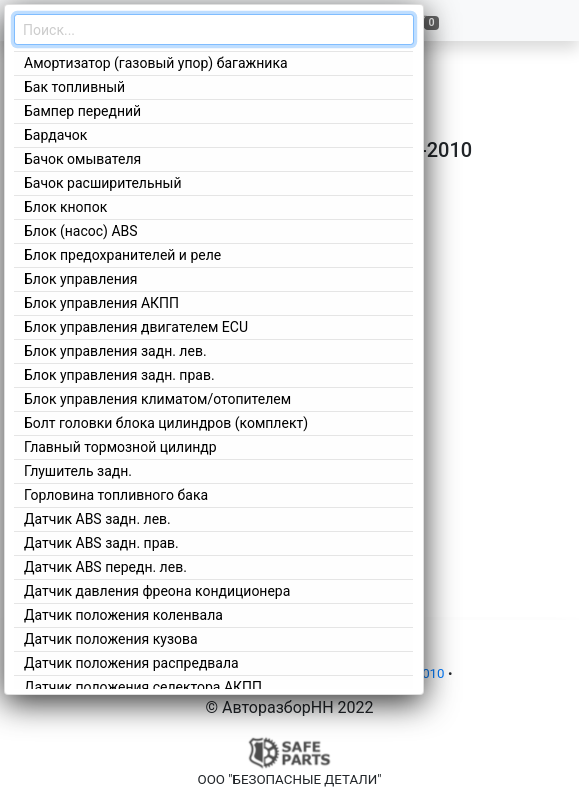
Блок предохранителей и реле (122, 255)
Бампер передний (82, 111)
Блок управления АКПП (101, 303)
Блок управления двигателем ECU (136, 327)
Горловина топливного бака (116, 495)
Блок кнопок (65, 207)
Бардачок (55, 135)
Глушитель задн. (78, 471)
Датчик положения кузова (111, 639)
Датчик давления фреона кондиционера (157, 591)
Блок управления (80, 279)
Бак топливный (74, 87)
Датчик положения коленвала (123, 615)
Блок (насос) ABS (81, 231)
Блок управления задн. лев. (115, 351)
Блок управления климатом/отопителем (157, 399)
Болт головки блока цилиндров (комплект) (166, 423)
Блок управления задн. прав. (119, 375)
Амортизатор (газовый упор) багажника (156, 63)
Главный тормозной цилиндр (120, 447)
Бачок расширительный (103, 183)
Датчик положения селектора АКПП (143, 687)
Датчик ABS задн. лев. (97, 519)
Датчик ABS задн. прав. (101, 543)
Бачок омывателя (82, 159)
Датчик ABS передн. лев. (105, 567)
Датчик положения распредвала (131, 663)
